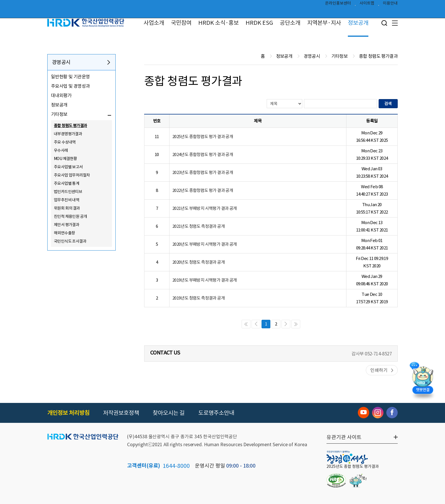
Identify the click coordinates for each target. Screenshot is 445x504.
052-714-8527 (378, 354)
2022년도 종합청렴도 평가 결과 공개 (203, 190)
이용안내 (390, 5)
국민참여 (181, 23)
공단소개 (290, 23)
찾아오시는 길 (169, 413)
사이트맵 (367, 5)
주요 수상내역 (65, 142)
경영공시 (61, 62)
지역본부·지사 (324, 23)
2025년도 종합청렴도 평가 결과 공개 (203, 137)
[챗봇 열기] (422, 380)
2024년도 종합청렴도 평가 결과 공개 (203, 154)
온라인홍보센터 (338, 5)
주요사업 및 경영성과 (70, 86)
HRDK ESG (259, 23)
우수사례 (61, 150)
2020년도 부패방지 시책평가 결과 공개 (205, 244)
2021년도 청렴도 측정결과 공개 (199, 226)
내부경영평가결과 (68, 134)
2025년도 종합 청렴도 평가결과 (353, 466)
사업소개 (154, 23)
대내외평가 (61, 95)
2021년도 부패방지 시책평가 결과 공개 (205, 208)
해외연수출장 (64, 233)
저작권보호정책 (121, 413)
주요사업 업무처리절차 (72, 175)
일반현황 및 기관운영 (70, 77)
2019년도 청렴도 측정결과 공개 (199, 298)
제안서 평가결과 (67, 225)
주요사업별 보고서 (68, 167)
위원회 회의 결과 (67, 208)
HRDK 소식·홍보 (219, 23)
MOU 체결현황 (65, 159)
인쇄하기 (379, 370)
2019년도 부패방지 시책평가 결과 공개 (205, 280)
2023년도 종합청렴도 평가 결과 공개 (203, 172)
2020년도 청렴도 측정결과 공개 (199, 262)
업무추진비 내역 (67, 200)
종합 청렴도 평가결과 (70, 126)
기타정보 (59, 114)
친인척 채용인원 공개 (70, 216)
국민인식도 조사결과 (70, 241)
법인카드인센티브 (68, 192)
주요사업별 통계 (67, 183)
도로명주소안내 (216, 413)
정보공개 (358, 23)
